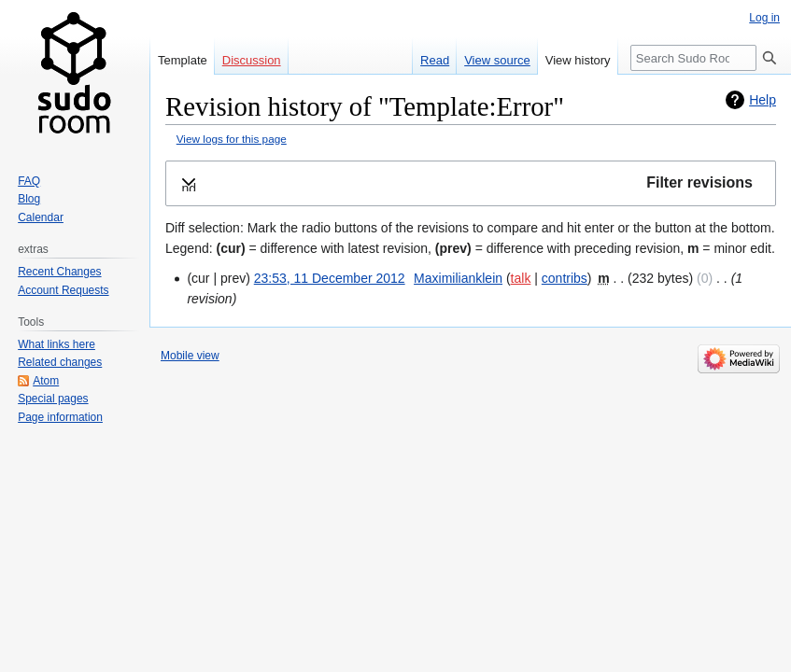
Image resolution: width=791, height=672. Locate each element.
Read (435, 60)
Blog (29, 199)
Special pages (53, 399)
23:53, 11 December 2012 (330, 278)
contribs (565, 278)
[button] (471, 183)
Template (183, 60)
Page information (60, 417)
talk (521, 278)
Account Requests (63, 290)
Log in (764, 18)
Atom (46, 381)
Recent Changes (59, 272)
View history (578, 60)
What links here (56, 344)
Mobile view (190, 356)
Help (763, 100)
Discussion (252, 60)
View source (497, 60)
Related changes (60, 362)
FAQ (29, 181)
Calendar (41, 217)
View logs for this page (232, 139)
